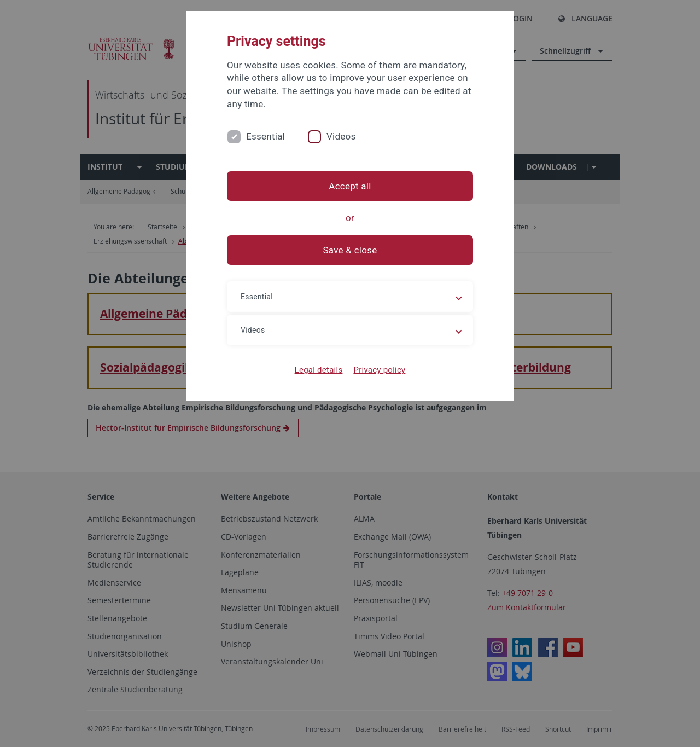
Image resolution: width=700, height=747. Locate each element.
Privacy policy (379, 370)
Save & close (350, 250)
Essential (266, 136)
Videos (341, 136)
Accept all (350, 186)
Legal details (319, 370)
